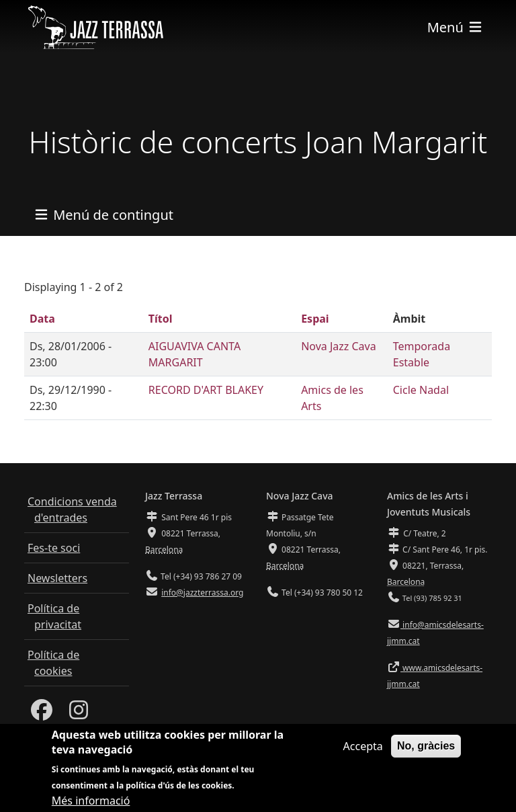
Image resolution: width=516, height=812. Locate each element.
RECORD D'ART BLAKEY (206, 390)
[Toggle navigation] (456, 27)
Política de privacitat (54, 616)
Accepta (363, 754)
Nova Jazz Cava (339, 346)
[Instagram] (79, 714)
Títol (161, 319)
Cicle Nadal (421, 390)
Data (42, 319)
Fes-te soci (54, 548)
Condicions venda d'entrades (72, 510)
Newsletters (57, 578)
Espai (315, 319)
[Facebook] (42, 714)
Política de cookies (53, 663)
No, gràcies (426, 753)
